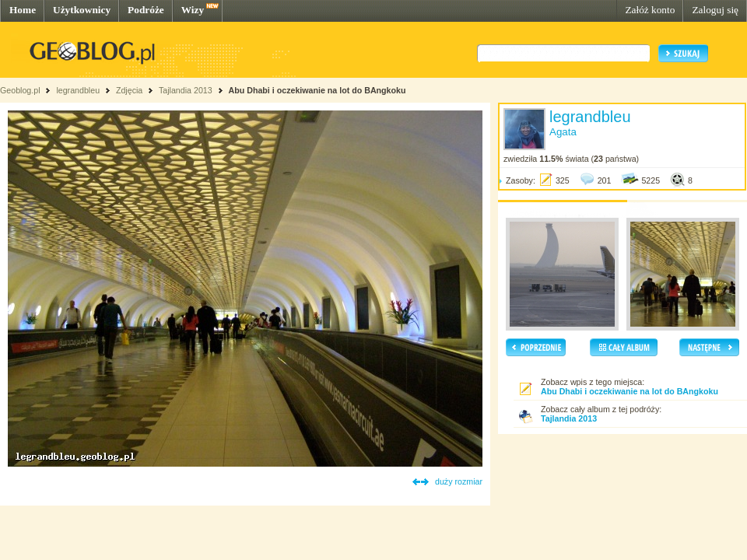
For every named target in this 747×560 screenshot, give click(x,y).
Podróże (146, 10)
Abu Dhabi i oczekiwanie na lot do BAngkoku (317, 90)
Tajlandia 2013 (186, 90)
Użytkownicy (82, 10)
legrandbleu (78, 90)
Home (23, 10)
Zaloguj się (715, 10)
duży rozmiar (459, 481)
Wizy (193, 10)
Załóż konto (650, 10)
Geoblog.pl (20, 90)
